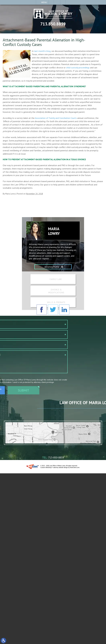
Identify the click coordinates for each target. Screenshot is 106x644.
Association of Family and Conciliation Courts (56, 118)
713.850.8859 (53, 24)
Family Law (55, 289)
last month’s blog (42, 51)
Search (63, 2)
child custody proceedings (78, 68)
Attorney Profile (52, 281)
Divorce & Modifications (56, 301)
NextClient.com (75, 470)
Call (51, 2)
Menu (44, 2)
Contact (57, 2)
